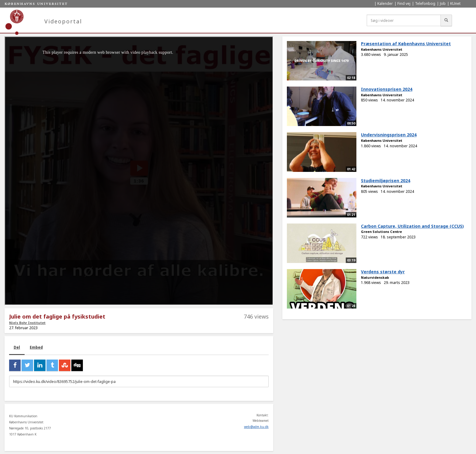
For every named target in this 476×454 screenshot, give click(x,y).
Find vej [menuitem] (404, 3)
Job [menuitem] (443, 3)
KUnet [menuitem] (455, 3)
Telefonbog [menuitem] (425, 3)
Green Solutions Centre (381, 232)
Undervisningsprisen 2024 (389, 135)
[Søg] (446, 20)
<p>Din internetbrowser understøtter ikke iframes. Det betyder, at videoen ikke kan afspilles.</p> (139, 171)
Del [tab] (17, 347)
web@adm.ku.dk (256, 427)
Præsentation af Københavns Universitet (406, 44)
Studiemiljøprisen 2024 (386, 181)
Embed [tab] (36, 347)
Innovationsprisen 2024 (387, 89)
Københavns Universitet (382, 49)
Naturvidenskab (375, 277)
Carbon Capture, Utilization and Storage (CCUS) (412, 226)
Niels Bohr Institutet (27, 323)
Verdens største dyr (383, 272)
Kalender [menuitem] (385, 3)
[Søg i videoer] (404, 20)
